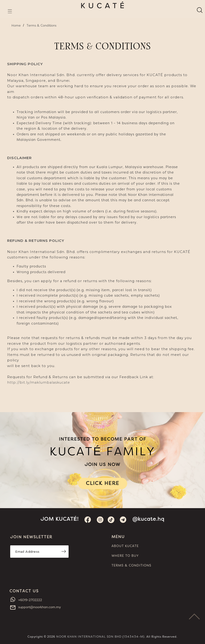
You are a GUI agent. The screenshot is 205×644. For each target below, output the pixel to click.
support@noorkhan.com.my (39, 607)
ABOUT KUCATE (125, 546)
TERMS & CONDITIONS (131, 566)
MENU (118, 537)
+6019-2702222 (30, 600)
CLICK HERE (103, 483)
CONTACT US (24, 591)
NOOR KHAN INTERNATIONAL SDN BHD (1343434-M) (100, 637)
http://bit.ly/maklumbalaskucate (39, 382)
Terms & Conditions (42, 26)
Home (16, 26)
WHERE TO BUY (125, 556)
